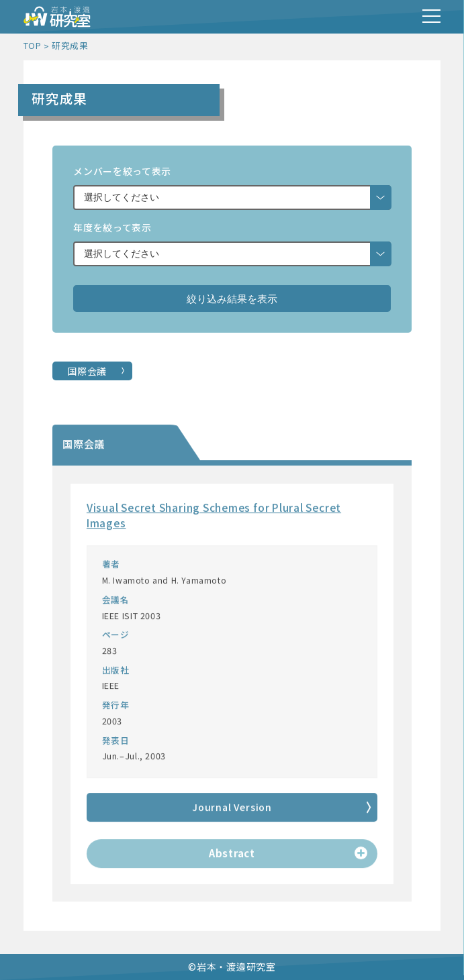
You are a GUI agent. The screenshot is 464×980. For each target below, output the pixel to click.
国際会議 (87, 371)
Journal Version (232, 809)
